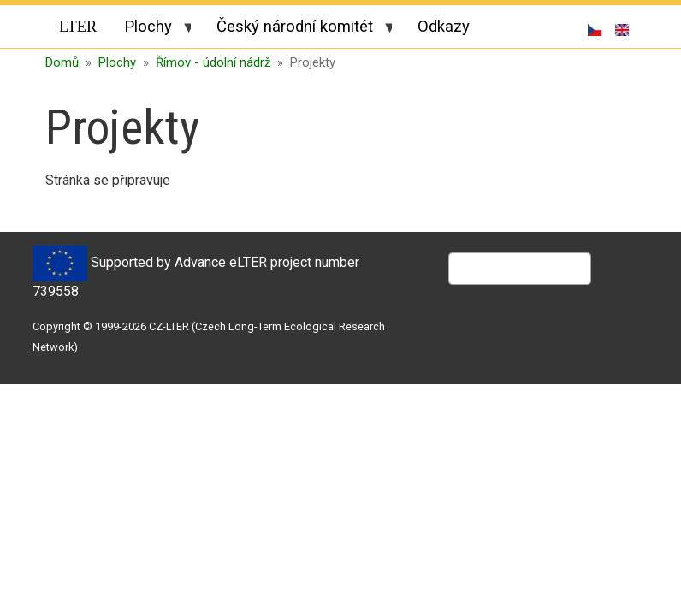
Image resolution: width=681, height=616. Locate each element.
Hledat (622, 268)
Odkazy (444, 26)
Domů (62, 62)
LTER (78, 27)
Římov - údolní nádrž (213, 62)
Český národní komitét (297, 29)
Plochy (151, 29)
